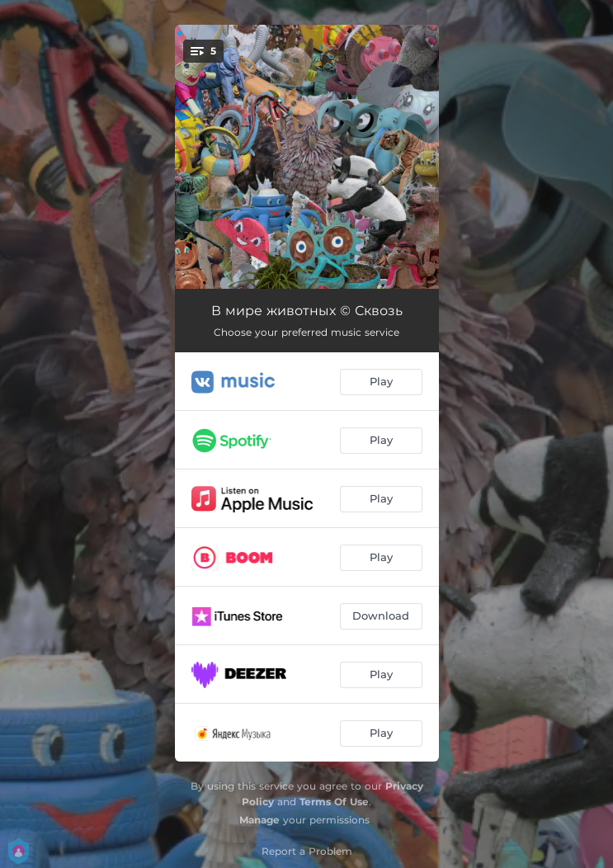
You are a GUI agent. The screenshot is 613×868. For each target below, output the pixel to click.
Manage (259, 820)
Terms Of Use (334, 802)
